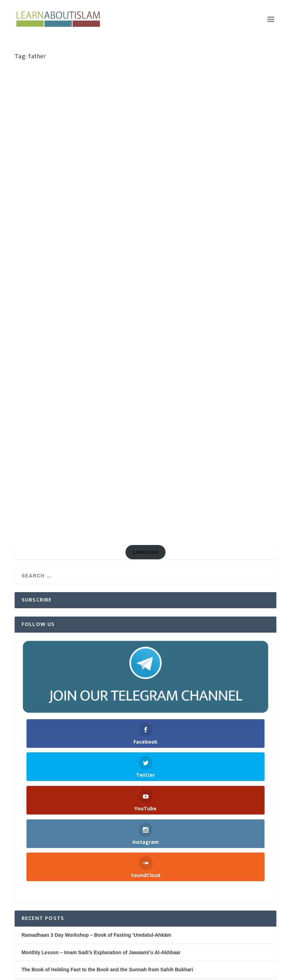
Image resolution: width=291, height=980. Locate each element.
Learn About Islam (44, 172)
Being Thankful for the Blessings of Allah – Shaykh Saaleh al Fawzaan (103, 792)
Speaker (221, 186)
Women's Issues (107, 194)
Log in (22, 882)
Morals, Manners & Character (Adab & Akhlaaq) (201, 179)
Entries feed (29, 900)
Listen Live (145, 266)
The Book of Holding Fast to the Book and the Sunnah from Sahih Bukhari (107, 684)
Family (43, 179)
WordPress (121, 972)
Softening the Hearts (192, 186)
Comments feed (33, 917)
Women (82, 194)
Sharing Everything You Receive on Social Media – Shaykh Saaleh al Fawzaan (112, 776)
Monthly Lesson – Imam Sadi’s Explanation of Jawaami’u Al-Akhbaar (101, 666)
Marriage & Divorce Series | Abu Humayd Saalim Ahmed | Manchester (78, 157)
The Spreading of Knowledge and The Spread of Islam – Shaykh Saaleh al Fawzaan (118, 759)
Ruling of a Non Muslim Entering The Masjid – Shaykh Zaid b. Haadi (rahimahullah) (117, 825)
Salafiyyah (257, 179)
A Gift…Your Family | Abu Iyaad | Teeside (212, 153)
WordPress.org (32, 934)
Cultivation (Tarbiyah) (206, 171)
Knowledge (81, 179)
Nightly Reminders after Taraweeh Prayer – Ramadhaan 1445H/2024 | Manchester (115, 718)
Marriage (102, 179)
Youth (176, 193)
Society (66, 194)
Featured (60, 179)
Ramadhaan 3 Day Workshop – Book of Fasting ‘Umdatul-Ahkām (96, 649)
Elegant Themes (60, 972)
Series (51, 194)
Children (177, 171)
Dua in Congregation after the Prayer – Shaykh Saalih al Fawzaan (97, 809)
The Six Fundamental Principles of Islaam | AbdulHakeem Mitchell (98, 701)
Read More (38, 229)
